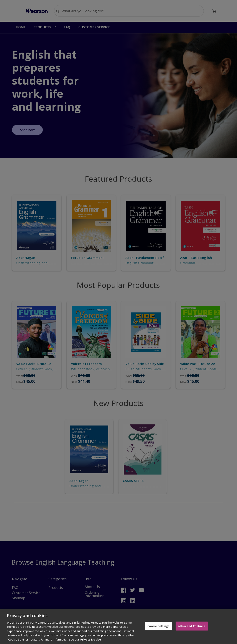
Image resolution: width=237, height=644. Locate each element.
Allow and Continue (192, 628)
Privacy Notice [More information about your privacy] (91, 641)
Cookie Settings (158, 628)
